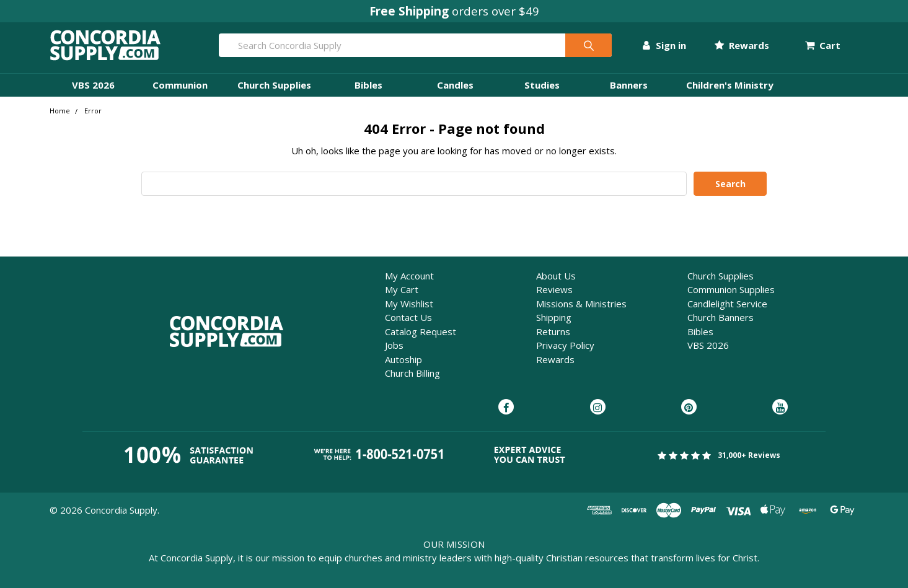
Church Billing (412, 373)
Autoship (403, 359)
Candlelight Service (727, 304)
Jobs (394, 345)
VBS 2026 (93, 85)
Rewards (742, 45)
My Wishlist (409, 304)
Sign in (664, 45)
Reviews (554, 289)
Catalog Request (421, 331)
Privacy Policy (565, 345)
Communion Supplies (731, 289)
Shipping (554, 317)
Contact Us (408, 317)
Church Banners (721, 317)
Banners (629, 85)
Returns (553, 331)
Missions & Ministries (581, 304)
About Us (556, 276)
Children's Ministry (730, 85)
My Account (409, 276)
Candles (455, 85)
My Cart (402, 289)
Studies (542, 85)
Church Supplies (274, 85)
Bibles (368, 85)
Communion (180, 85)
